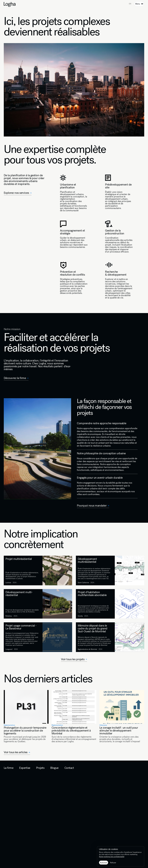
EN (130, 4)
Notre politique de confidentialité (112, 857)
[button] (104, 863)
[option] (130, 4)
